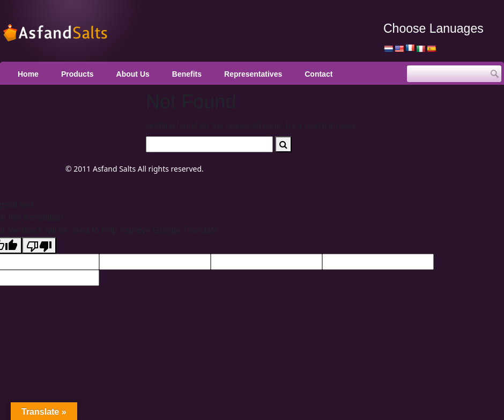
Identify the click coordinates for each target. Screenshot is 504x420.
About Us (133, 74)
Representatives (253, 74)
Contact (318, 74)
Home (28, 74)
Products (77, 74)
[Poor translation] (39, 245)
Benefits (187, 74)
